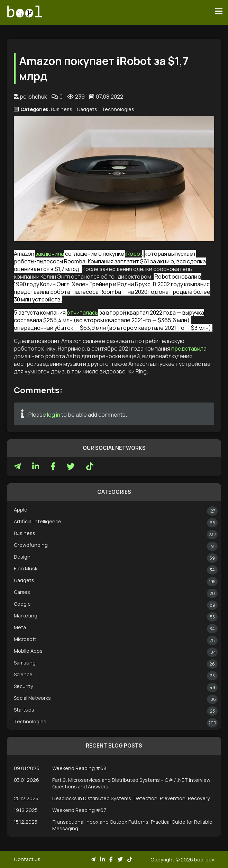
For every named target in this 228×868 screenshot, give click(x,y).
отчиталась (83, 313)
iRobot (134, 254)
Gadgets (87, 109)
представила (189, 349)
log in (54, 415)
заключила (50, 254)
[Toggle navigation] (219, 11)
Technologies (118, 109)
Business (62, 109)
